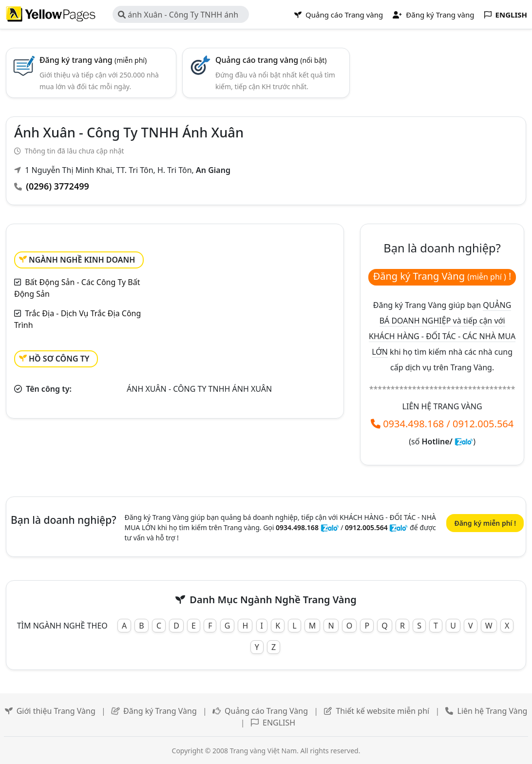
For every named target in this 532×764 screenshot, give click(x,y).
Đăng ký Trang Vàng (160, 711)
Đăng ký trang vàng (93, 60)
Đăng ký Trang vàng (433, 15)
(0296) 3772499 (57, 186)
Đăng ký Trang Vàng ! (442, 276)
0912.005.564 (483, 424)
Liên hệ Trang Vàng (493, 711)
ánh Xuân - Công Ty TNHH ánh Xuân (178, 16)
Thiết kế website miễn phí (382, 711)
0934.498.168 (413, 424)
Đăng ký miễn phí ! (485, 523)
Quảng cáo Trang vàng (339, 15)
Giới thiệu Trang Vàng (56, 711)
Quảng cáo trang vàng (271, 60)
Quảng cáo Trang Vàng (266, 711)
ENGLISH (279, 723)
